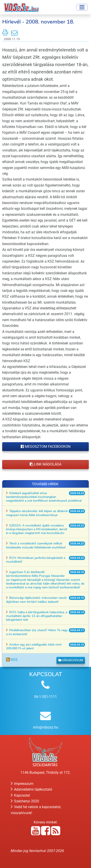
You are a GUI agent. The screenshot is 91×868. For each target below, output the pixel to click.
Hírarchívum (71, 660)
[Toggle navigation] (82, 7)
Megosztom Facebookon (46, 447)
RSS (12, 660)
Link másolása (45, 464)
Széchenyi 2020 (25, 801)
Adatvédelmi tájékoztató (31, 789)
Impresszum (22, 784)
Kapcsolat (20, 795)
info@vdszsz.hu (46, 727)
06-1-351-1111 (45, 697)
